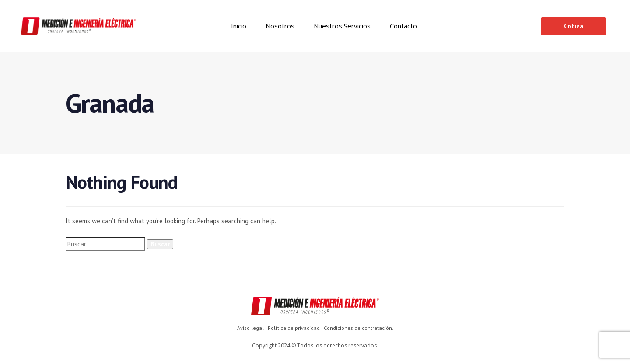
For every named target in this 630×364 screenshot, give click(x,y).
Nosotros (280, 26)
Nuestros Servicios (342, 26)
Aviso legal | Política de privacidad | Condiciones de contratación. (315, 328)
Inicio (239, 26)
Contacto (403, 26)
